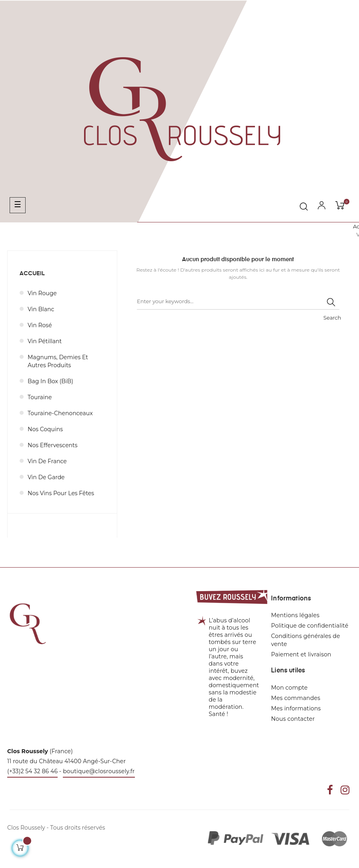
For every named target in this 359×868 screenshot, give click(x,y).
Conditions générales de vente (305, 640)
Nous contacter (293, 719)
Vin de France (47, 461)
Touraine (40, 397)
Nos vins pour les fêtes (61, 493)
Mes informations (296, 708)
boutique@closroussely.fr (99, 771)
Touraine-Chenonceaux (60, 413)
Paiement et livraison (301, 654)
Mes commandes (296, 698)
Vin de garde (46, 477)
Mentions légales (295, 615)
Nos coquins (45, 429)
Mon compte (289, 688)
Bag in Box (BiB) (50, 381)
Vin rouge (42, 293)
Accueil (32, 274)
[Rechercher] (238, 302)
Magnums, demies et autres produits (58, 361)
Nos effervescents (53, 445)
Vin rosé (40, 325)
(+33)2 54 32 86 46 (32, 771)
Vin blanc (41, 309)
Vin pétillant (45, 341)
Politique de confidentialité (310, 626)
